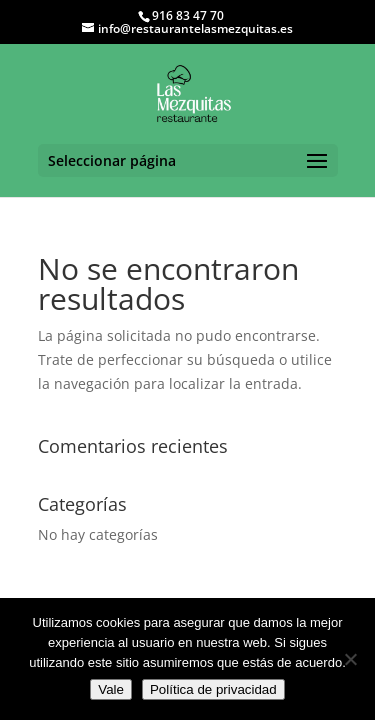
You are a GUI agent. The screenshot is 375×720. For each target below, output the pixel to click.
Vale (111, 689)
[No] (350, 659)
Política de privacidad (213, 689)
